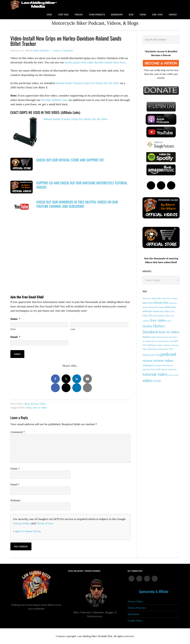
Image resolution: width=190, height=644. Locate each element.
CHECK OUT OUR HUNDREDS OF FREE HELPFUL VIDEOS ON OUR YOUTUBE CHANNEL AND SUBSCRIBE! (77, 204)
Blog (27, 404)
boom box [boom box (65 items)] (161, 303)
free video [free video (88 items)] (158, 320)
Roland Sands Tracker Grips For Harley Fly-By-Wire (87, 83)
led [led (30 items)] (176, 341)
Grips (29, 408)
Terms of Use (45, 523)
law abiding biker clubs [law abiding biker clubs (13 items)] (165, 341)
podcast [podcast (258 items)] (168, 354)
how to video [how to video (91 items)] (169, 332)
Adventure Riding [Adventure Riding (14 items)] (150, 298)
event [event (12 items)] (172, 316)
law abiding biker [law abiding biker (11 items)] (149, 341)
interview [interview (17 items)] (173, 337)
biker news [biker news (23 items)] (148, 303)
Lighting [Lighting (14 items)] (167, 345)
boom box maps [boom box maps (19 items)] (157, 307)
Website (15, 500)
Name (15, 319)
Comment (18, 432)
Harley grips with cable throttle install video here (95, 62)
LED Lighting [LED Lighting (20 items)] (149, 345)
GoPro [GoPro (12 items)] (169, 321)
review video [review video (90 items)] (163, 361)
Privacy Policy (22, 523)
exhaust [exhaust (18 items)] (146, 321)
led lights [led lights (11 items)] (159, 345)
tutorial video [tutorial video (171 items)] (155, 374)
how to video (40, 408)
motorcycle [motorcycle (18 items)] (152, 349)
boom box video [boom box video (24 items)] (161, 311)
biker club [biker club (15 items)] (162, 298)
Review (34, 404)
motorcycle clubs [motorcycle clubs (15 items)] (166, 349)
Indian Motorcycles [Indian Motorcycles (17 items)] (159, 337)
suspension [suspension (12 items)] (172, 370)
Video (43, 404)
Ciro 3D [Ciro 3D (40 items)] (147, 315)
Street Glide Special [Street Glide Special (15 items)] (159, 369)
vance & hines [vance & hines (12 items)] (173, 375)
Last (73, 329)
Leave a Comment (63, 50)
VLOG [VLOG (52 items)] (157, 381)
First (13, 329)
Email (15, 337)
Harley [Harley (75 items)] (147, 326)
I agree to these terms (27, 531)
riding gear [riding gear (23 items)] (148, 365)
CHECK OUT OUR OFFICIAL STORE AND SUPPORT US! (70, 160)
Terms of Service (137, 608)
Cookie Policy (135, 620)
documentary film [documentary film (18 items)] (161, 316)
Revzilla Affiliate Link (54, 100)
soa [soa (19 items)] (164, 365)
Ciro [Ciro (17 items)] (172, 311)
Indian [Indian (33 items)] (146, 337)
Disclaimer (134, 614)
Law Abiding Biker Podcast (34, 5)
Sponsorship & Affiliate (154, 591)
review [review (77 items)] (148, 361)
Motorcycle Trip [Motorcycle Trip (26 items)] (151, 355)
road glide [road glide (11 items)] (158, 366)
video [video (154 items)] (147, 381)
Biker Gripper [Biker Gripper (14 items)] (172, 298)
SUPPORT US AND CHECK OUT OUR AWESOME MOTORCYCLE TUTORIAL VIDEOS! (82, 185)
